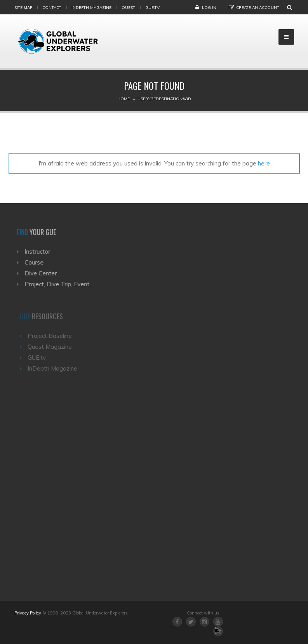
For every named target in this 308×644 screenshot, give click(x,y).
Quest (128, 8)
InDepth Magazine (91, 8)
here (264, 163)
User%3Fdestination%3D (164, 99)
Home (124, 99)
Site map (23, 8)
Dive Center (43, 273)
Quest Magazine (52, 347)
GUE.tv (39, 358)
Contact (52, 8)
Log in (209, 8)
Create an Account (258, 8)
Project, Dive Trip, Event (59, 284)
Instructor (40, 252)
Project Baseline (52, 336)
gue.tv (152, 8)
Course (36, 262)
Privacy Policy (28, 613)
